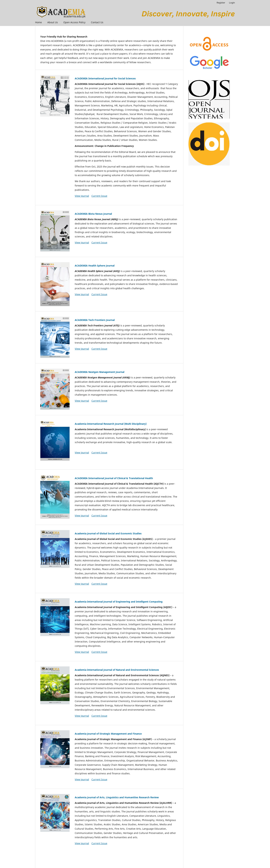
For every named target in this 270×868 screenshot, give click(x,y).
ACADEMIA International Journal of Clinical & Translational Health (114, 478)
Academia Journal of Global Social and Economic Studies (108, 533)
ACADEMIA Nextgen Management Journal (100, 372)
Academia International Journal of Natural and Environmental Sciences (117, 670)
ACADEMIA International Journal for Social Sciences (105, 78)
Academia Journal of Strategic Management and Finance (108, 734)
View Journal (82, 196)
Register (221, 3)
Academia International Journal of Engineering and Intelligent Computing (119, 602)
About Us (53, 22)
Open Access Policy (74, 22)
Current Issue (99, 196)
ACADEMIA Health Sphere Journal (95, 266)
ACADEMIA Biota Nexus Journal (93, 214)
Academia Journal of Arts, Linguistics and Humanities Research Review (117, 797)
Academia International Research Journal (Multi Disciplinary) (111, 424)
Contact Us (97, 22)
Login (232, 3)
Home (38, 22)
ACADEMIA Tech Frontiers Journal (95, 320)
